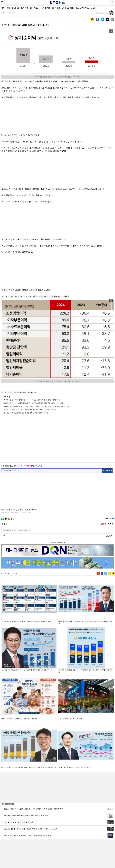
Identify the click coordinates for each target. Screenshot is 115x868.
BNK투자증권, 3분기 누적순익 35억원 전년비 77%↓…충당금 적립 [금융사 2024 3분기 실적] (33, 403)
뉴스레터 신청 (107, 471)
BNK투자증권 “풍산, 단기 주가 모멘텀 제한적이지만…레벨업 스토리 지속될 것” (30, 410)
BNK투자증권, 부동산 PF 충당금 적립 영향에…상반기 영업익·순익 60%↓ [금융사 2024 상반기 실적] (36, 406)
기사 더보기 (13, 573)
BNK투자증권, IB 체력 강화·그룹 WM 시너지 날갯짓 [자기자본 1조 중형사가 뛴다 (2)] (32, 400)
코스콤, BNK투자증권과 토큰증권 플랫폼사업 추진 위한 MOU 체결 (26, 413)
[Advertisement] (57, 117)
